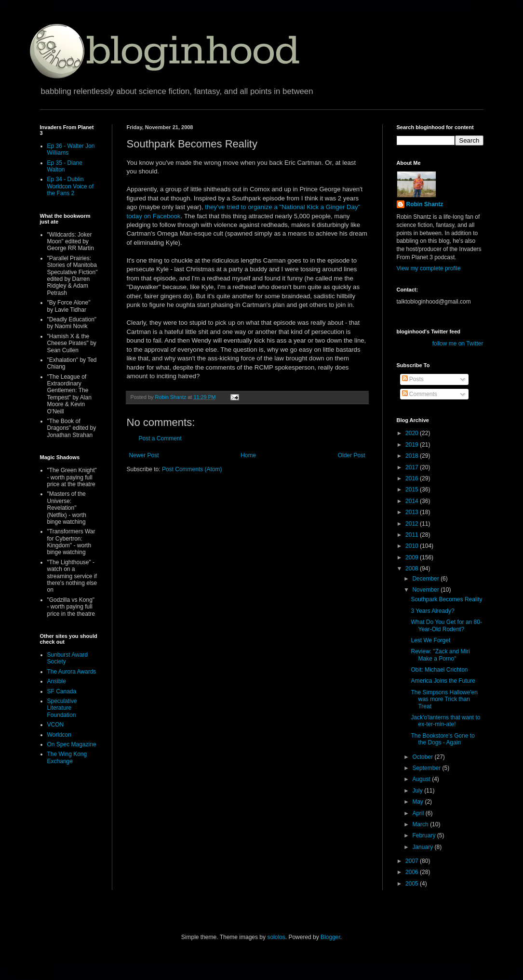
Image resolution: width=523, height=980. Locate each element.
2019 (413, 445)
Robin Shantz (425, 204)
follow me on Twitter (458, 344)
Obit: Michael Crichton (439, 670)
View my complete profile (429, 268)
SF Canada (62, 691)
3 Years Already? (432, 611)
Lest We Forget (430, 640)
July (418, 791)
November (426, 590)
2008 (413, 569)
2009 (413, 557)
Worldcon (59, 735)
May (418, 802)
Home (248, 455)
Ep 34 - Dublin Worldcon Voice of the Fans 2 (71, 186)
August (422, 779)
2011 (413, 535)
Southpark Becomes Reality (446, 599)
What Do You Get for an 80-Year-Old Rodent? (446, 625)
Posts (413, 379)
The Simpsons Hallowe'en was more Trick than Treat (444, 699)
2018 (413, 456)
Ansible (57, 681)
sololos (276, 937)
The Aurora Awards (72, 672)
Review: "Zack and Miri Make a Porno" (440, 655)
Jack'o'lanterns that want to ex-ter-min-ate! (445, 721)
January (423, 847)
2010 (413, 546)
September (427, 768)
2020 (413, 433)
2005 (413, 884)
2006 (413, 872)
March (421, 824)
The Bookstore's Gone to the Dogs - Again (443, 739)
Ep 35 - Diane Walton (65, 166)
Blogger (330, 937)
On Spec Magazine (72, 744)
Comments (420, 394)
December (426, 579)
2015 (413, 490)
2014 (413, 501)
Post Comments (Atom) (192, 469)
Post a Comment (160, 438)
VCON (56, 725)
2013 (413, 512)
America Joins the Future (443, 681)
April (419, 813)
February (424, 835)
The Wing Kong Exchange (67, 757)
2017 (413, 467)
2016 (413, 478)
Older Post (352, 455)
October (423, 757)
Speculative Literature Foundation (62, 708)
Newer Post (144, 455)
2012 (413, 524)
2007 (413, 861)
